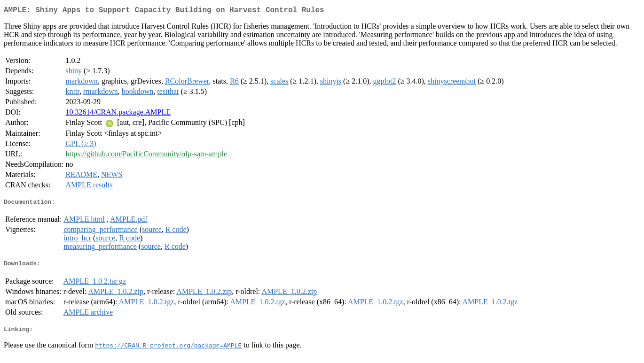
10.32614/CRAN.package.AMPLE (118, 114)
